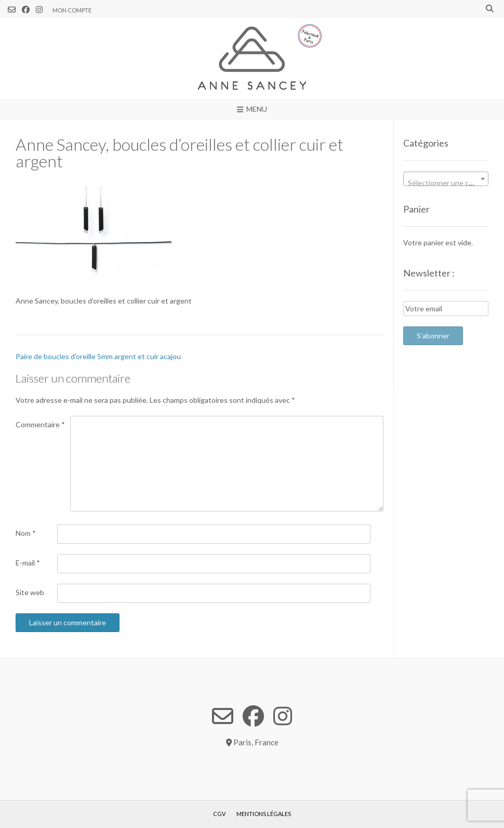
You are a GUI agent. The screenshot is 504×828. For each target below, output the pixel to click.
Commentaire (40, 424)
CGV (219, 814)
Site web (30, 592)
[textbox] (446, 183)
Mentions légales (264, 814)
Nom (26, 533)
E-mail (28, 563)
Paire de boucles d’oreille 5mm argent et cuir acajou (98, 356)
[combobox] (446, 179)
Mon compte (72, 10)
